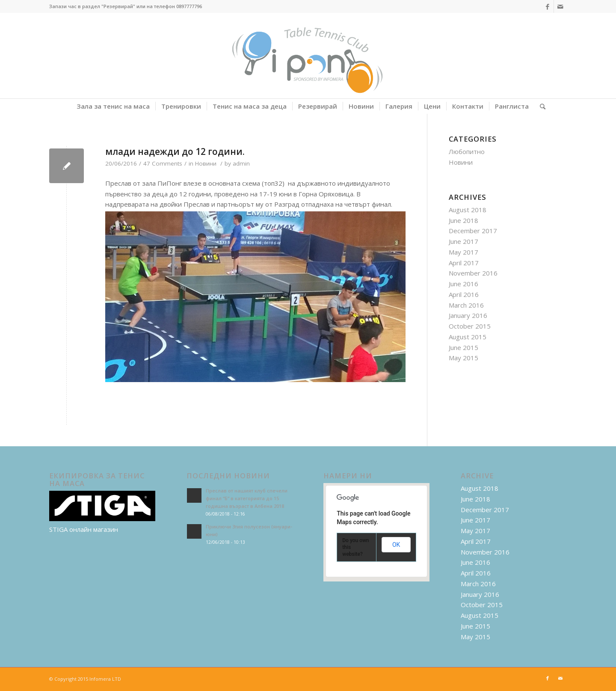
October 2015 (470, 326)
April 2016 (464, 294)
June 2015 (463, 347)
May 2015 (463, 358)
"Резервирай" (118, 6)
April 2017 (464, 263)
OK (396, 545)
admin (241, 163)
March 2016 (466, 305)
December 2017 (473, 231)
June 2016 (463, 284)
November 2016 (473, 273)
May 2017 (463, 252)
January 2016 (468, 315)
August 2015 (468, 337)
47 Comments (163, 163)
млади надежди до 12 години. (175, 151)
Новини (206, 163)
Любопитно (467, 151)
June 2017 (463, 241)
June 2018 (463, 220)
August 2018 (468, 210)
